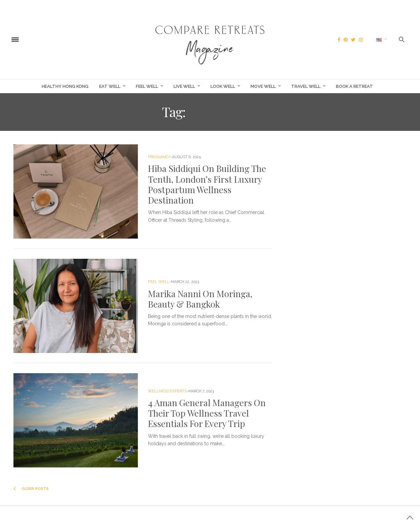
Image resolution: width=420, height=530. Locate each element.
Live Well (184, 86)
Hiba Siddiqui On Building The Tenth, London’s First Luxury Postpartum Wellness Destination (207, 184)
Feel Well (147, 86)
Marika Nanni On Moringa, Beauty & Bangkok (200, 299)
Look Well (223, 86)
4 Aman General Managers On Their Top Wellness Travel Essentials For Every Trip (207, 413)
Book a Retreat (354, 86)
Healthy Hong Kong (65, 86)
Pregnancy (159, 157)
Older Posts (31, 489)
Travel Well (306, 86)
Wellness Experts (167, 391)
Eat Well (110, 86)
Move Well (263, 86)
